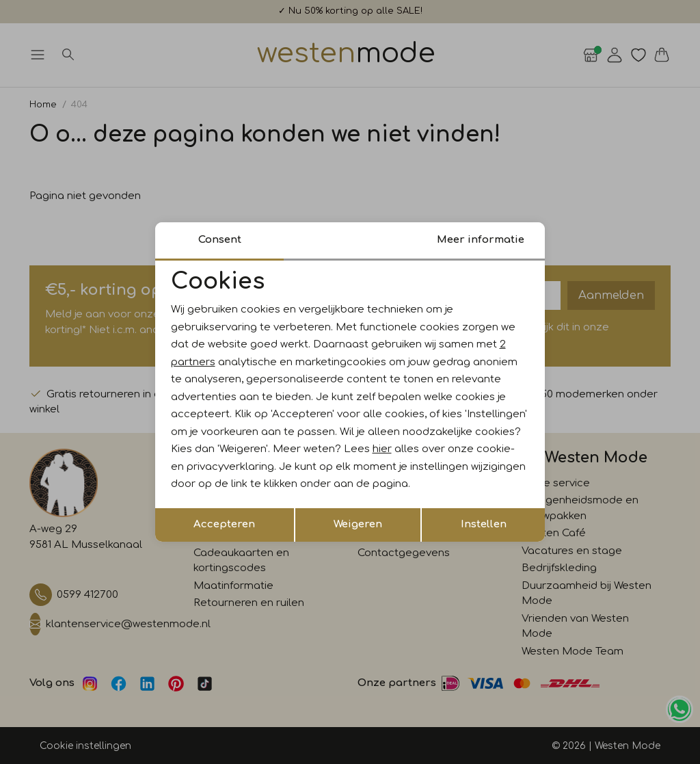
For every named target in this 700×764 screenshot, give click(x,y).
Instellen (484, 524)
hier (382, 449)
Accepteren (224, 524)
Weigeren (358, 524)
